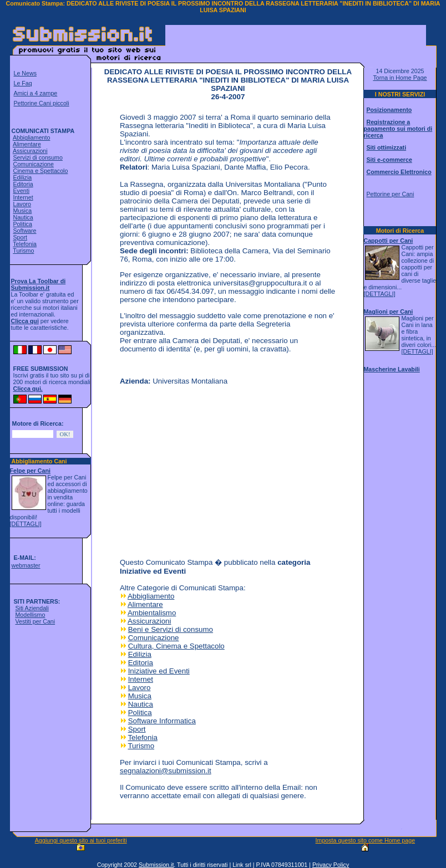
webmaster (26, 565)
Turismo (23, 251)
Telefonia (25, 244)
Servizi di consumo (37, 157)
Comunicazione (33, 164)
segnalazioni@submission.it (166, 771)
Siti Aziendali (32, 608)
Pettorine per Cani (390, 194)
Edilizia (22, 177)
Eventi (21, 191)
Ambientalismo (152, 613)
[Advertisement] (296, 42)
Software (24, 231)
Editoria (23, 184)
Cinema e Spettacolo (40, 171)
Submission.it (156, 865)
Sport (20, 237)
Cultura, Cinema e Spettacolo (176, 646)
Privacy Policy (331, 865)
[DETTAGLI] (26, 524)
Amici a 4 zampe (36, 93)
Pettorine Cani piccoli (42, 103)
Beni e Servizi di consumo (171, 629)
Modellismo (30, 615)
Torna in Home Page (400, 78)
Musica (22, 211)
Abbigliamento (32, 137)
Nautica (23, 217)
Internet (23, 197)
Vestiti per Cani (35, 621)
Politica (22, 224)
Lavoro (22, 204)
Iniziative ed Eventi (159, 671)
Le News (25, 73)
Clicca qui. (28, 389)
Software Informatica (162, 721)
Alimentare (27, 144)
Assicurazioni (30, 151)
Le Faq (23, 83)
